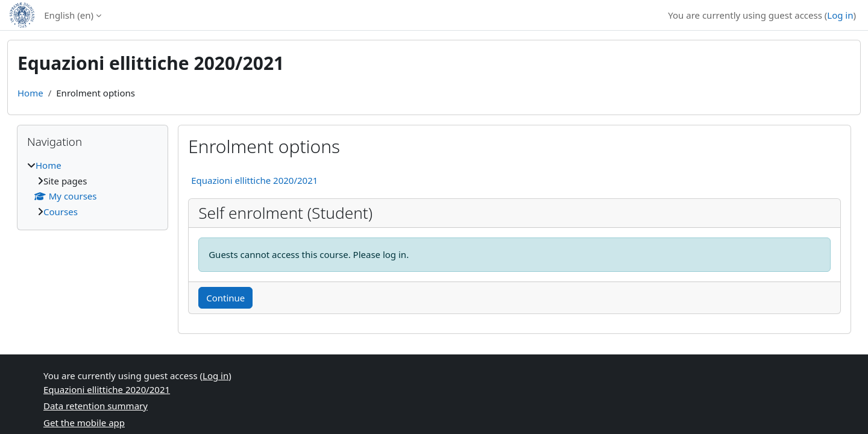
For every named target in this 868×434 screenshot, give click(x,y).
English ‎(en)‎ (69, 15)
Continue (225, 298)
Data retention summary (96, 406)
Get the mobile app (84, 423)
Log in (840, 15)
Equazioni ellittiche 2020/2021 (254, 180)
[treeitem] (93, 188)
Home (30, 93)
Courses (61, 212)
